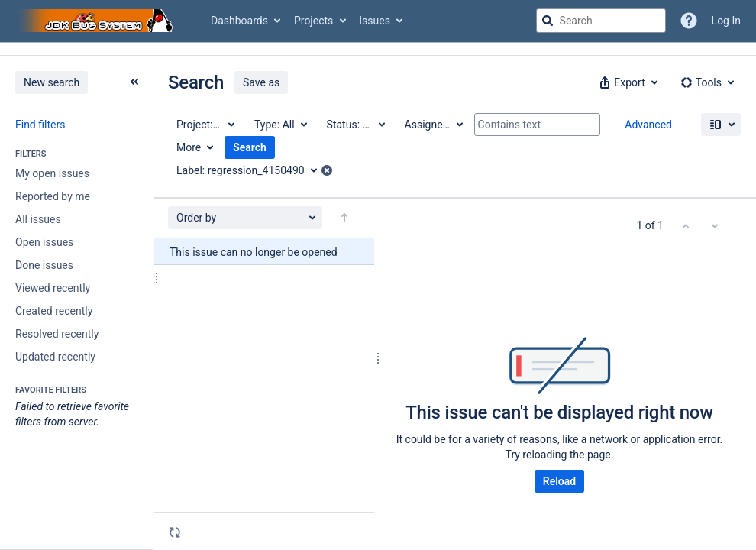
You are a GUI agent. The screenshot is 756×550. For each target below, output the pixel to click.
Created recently (54, 311)
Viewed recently (53, 288)
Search (250, 147)
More (189, 147)
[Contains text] (537, 125)
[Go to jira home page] (98, 21)
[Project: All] (205, 125)
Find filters (40, 125)
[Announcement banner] (378, 49)
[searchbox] (601, 21)
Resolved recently (57, 334)
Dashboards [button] (239, 21)
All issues (38, 219)
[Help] (689, 21)
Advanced (648, 125)
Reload (559, 481)
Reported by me (53, 196)
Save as (261, 82)
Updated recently (55, 357)
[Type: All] (280, 125)
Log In (726, 21)
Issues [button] (375, 21)
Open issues (44, 242)
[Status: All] (355, 125)
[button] (627, 82)
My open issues (52, 173)
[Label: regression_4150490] (252, 170)
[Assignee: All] (433, 125)
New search (52, 82)
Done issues (44, 265)
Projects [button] (313, 21)
